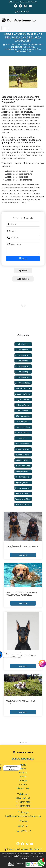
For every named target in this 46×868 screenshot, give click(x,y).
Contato (23, 784)
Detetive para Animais (24, 449)
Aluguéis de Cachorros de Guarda (24, 394)
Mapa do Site (23, 788)
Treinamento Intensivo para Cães (24, 493)
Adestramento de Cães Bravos (24, 361)
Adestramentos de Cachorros (24, 377)
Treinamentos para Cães (24, 504)
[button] (20, 743)
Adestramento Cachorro (24, 350)
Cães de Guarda (23, 410)
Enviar (24, 259)
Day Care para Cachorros (24, 444)
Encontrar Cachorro (23, 455)
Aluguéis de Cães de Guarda (24, 399)
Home (23, 769)
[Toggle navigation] (5, 28)
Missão (23, 776)
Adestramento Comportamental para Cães (24, 355)
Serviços (23, 780)
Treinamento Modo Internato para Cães (24, 499)
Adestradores (23, 344)
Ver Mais (23, 555)
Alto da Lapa (23, 279)
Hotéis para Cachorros (24, 460)
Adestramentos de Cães (24, 383)
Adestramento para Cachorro (24, 366)
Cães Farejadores (23, 416)
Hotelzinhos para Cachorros (24, 477)
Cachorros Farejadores (24, 405)
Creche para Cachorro (24, 427)
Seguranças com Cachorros (24, 488)
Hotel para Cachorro (24, 471)
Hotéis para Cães (23, 466)
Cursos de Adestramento (24, 433)
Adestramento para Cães (24, 372)
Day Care (23, 438)
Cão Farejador (23, 422)
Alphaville (23, 270)
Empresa (23, 773)
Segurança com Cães (24, 482)
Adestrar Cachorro (23, 388)
